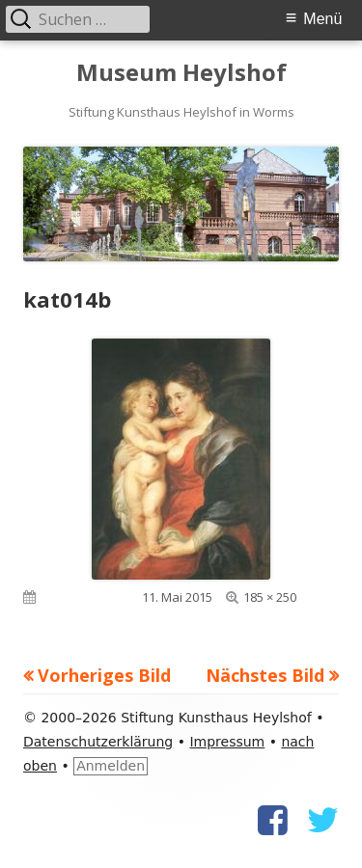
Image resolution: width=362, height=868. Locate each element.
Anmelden (111, 766)
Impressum (227, 742)
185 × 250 (270, 597)
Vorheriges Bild (104, 675)
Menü (322, 19)
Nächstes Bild (265, 675)
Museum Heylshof (181, 73)
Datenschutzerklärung (98, 742)
